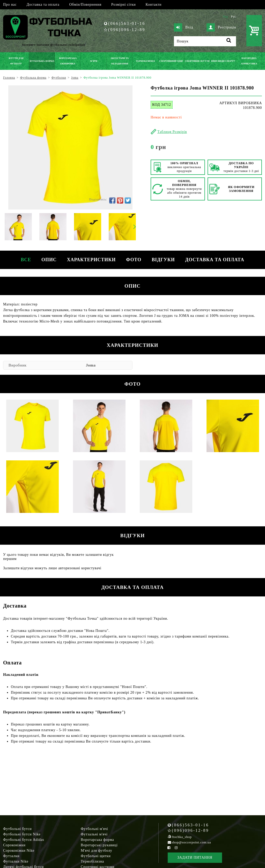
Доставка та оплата (43, 5)
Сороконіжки (14, 845)
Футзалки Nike (16, 861)
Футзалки (11, 856)
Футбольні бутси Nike (22, 834)
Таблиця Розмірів (172, 132)
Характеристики (91, 260)
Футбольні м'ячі (94, 829)
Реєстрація (221, 27)
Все (26, 260)
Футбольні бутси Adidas (24, 840)
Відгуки (163, 260)
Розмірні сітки (124, 5)
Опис (49, 260)
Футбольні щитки (96, 856)
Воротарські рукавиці (99, 845)
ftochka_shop (182, 837)
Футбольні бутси (17, 829)
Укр (225, 17)
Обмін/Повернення (85, 5)
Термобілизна (92, 861)
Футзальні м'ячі (94, 834)
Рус (233, 17)
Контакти (154, 5)
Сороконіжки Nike (19, 851)
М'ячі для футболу (97, 851)
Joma (91, 365)
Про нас (10, 5)
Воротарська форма (97, 840)
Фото (134, 260)
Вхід (183, 27)
